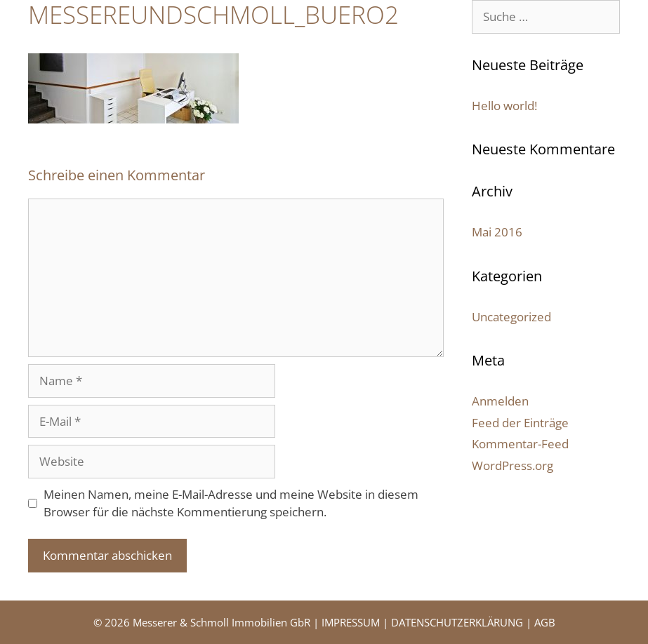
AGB (545, 622)
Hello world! (504, 106)
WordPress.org (513, 465)
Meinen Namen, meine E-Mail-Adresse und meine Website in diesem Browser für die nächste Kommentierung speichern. (231, 503)
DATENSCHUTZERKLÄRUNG (457, 622)
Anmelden (500, 401)
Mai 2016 (497, 232)
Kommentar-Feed (520, 444)
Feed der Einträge (520, 423)
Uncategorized (511, 317)
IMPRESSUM (351, 622)
